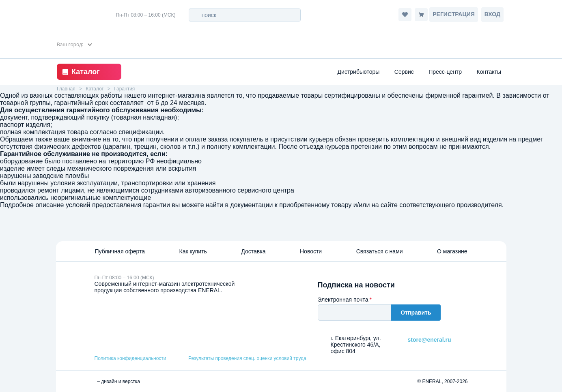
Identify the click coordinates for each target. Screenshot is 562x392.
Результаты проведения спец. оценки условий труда (247, 358)
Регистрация (454, 14)
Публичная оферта (120, 251)
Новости (311, 251)
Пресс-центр (445, 72)
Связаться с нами (380, 251)
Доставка (253, 251)
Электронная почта (343, 300)
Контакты (489, 72)
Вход (492, 14)
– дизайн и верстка (117, 381)
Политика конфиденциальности (130, 358)
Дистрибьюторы (359, 72)
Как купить (193, 251)
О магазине (452, 251)
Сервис (404, 72)
